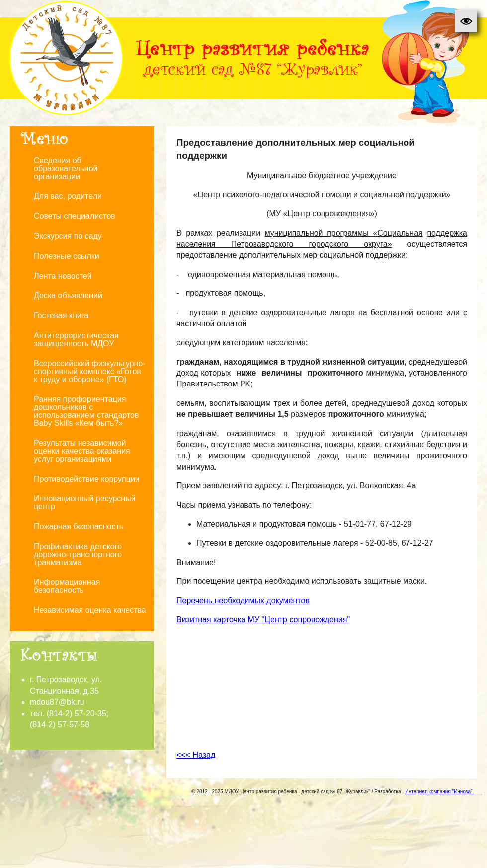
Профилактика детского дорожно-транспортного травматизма (78, 554)
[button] (466, 21)
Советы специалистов (75, 216)
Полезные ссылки (67, 256)
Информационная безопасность (67, 586)
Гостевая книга (61, 316)
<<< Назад (196, 755)
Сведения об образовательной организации (66, 168)
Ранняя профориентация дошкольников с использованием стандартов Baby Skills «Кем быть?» (86, 411)
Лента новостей (63, 276)
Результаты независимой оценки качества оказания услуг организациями (82, 451)
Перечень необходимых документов (243, 601)
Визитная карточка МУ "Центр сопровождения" (263, 620)
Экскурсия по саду (68, 236)
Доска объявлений (68, 296)
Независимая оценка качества (90, 610)
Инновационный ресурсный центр (85, 503)
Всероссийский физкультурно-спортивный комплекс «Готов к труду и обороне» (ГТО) (90, 371)
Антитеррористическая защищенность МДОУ (76, 339)
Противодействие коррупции (87, 479)
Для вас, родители (68, 196)
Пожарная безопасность (79, 527)
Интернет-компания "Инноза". (439, 792)
